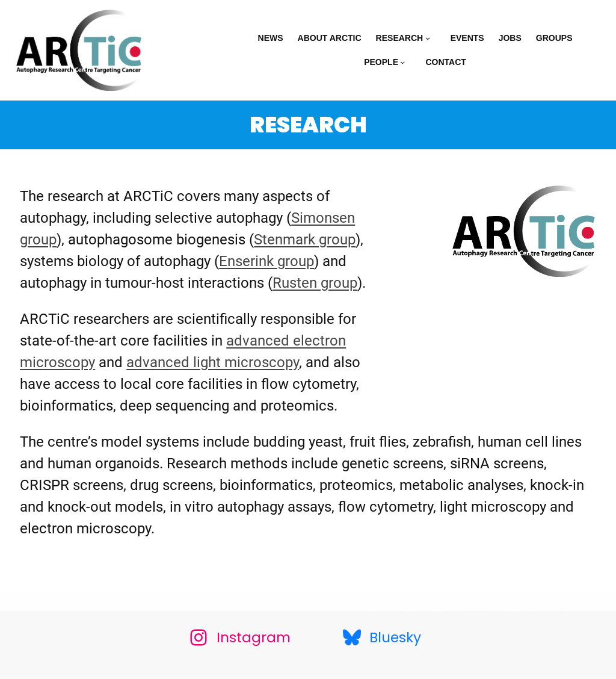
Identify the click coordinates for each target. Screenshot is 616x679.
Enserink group (266, 261)
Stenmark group (305, 240)
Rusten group (315, 283)
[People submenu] (405, 62)
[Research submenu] (431, 38)
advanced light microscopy (213, 362)
